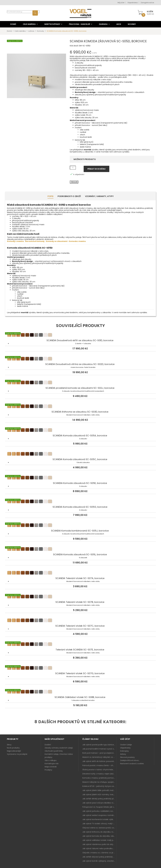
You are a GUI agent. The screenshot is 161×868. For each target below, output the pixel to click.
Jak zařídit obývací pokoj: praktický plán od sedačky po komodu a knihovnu (99, 857)
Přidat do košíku (96, 169)
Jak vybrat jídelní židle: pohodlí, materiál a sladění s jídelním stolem (99, 790)
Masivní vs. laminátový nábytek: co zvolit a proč (99, 757)
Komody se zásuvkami (57, 241)
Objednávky (125, 748)
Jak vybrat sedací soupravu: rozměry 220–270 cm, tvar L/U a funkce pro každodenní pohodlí (99, 815)
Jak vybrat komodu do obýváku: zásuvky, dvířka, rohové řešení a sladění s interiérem (99, 836)
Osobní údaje (126, 745)
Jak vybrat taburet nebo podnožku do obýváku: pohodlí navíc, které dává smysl (99, 848)
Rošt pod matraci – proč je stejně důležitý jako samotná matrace (99, 753)
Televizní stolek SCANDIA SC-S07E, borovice (80, 644)
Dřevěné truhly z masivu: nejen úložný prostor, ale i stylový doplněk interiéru (99, 774)
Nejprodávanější (14, 751)
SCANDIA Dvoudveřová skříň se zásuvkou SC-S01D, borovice (80, 335)
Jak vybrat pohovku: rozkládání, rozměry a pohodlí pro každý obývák (99, 811)
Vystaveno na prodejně (17, 754)
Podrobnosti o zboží (69, 196)
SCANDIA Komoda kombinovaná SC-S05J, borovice (80, 526)
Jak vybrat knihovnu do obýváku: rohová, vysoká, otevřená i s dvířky (99, 832)
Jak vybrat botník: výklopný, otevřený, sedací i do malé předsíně (99, 861)
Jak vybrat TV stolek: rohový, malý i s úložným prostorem (99, 824)
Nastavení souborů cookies (132, 764)
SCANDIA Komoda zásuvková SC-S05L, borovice (80, 549)
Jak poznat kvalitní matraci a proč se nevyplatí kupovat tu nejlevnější (99, 749)
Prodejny (48, 770)
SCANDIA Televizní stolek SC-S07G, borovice (80, 668)
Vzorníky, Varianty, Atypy (99, 196)
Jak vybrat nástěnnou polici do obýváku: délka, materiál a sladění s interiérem (99, 844)
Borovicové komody (35, 241)
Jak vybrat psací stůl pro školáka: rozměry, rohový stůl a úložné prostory (99, 803)
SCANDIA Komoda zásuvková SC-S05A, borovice (80, 430)
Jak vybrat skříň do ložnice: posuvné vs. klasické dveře (99, 761)
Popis (51, 196)
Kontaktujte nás (52, 764)
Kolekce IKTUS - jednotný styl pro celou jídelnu (99, 786)
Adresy (123, 754)
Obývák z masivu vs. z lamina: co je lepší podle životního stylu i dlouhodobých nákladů (99, 853)
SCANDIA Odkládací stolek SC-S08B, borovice (80, 692)
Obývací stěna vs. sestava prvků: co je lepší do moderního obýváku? (99, 828)
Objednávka (133, 3)
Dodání (48, 745)
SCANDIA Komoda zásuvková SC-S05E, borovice (80, 478)
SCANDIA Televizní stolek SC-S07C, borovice (80, 621)
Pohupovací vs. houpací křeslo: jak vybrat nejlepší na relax (99, 807)
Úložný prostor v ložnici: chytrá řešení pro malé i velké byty (99, 770)
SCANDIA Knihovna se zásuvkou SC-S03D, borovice (80, 407)
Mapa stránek (51, 767)
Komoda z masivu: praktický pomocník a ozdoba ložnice (99, 778)
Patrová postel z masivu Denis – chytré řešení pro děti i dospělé (99, 765)
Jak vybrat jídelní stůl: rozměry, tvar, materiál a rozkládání (99, 795)
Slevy (9, 745)
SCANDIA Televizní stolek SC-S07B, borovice (80, 597)
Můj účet (121, 3)
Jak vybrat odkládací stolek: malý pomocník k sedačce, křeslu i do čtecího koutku (99, 840)
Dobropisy (124, 751)
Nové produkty (13, 748)
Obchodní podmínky (54, 751)
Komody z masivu (15, 241)
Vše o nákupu (51, 760)
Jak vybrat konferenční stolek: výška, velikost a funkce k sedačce (99, 819)
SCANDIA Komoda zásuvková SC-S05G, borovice (80, 502)
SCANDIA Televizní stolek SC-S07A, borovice (80, 573)
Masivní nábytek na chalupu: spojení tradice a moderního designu (99, 782)
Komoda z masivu (77, 241)
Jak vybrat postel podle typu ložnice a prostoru (99, 745)
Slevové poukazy (127, 757)
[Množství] (73, 168)
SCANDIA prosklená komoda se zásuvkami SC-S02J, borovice (80, 383)
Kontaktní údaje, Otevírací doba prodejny (59, 756)
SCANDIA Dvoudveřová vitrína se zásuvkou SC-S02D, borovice (80, 359)
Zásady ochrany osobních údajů (59, 748)
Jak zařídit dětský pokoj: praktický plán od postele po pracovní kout (99, 799)
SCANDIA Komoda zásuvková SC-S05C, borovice (80, 454)
